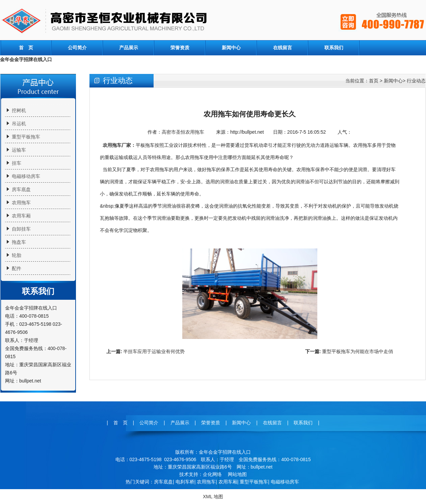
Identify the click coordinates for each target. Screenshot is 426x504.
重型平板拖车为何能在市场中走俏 (357, 351)
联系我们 (334, 48)
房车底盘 (21, 189)
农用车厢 (21, 216)
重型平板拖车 (26, 137)
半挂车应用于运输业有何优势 (154, 351)
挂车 (17, 163)
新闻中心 (231, 48)
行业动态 (416, 81)
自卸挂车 (21, 229)
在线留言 (283, 48)
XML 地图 (213, 497)
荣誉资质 (180, 48)
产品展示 (129, 48)
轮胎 (17, 255)
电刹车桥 (185, 482)
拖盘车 (19, 242)
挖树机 (19, 110)
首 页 (26, 48)
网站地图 (237, 474)
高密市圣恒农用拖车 (183, 132)
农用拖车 (21, 203)
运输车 (19, 150)
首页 (374, 81)
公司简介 (77, 48)
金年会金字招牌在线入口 (26, 59)
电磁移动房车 (26, 176)
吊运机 (19, 124)
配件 (17, 268)
